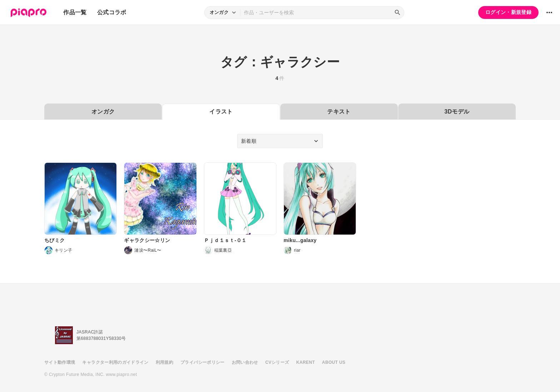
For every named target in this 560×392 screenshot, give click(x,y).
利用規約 (164, 362)
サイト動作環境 (60, 362)
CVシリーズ (277, 362)
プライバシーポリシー (202, 362)
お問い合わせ (245, 362)
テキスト (339, 112)
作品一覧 (75, 12)
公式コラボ (112, 12)
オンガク (103, 112)
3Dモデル (457, 112)
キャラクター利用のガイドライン (115, 362)
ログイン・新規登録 (508, 12)
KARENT (306, 362)
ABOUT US (334, 362)
